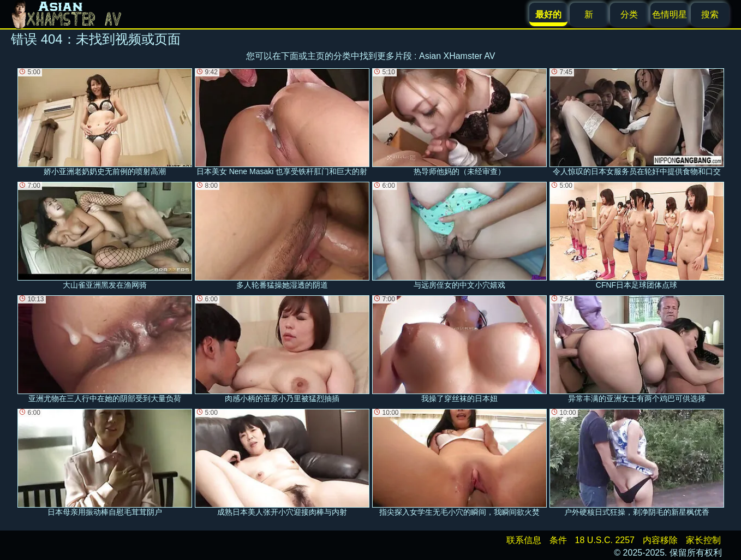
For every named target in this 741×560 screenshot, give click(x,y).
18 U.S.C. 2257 (605, 540)
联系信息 (524, 540)
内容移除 (660, 540)
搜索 (710, 14)
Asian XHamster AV (457, 56)
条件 (558, 540)
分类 (629, 14)
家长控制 (703, 540)
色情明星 (670, 14)
